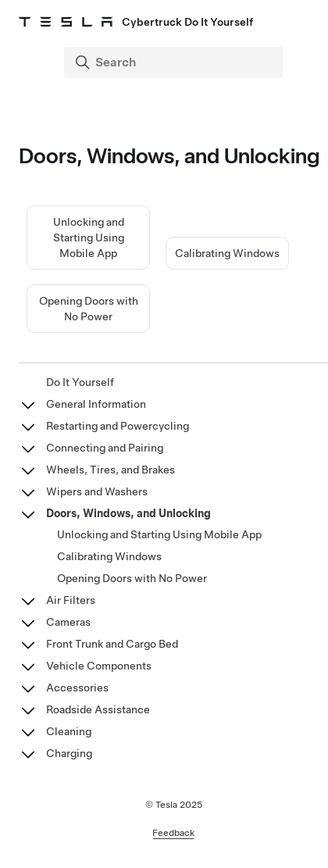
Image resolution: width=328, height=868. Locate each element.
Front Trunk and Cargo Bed (112, 644)
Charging (69, 753)
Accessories (77, 688)
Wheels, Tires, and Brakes (111, 470)
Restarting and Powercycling (118, 426)
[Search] (175, 63)
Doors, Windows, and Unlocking (128, 513)
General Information (96, 404)
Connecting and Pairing (105, 448)
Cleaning (69, 731)
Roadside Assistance (98, 709)
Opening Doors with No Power (132, 578)
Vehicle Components (99, 666)
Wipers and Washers (97, 491)
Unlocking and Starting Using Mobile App (89, 238)
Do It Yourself (80, 382)
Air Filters (71, 600)
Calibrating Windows (227, 253)
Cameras (68, 622)
